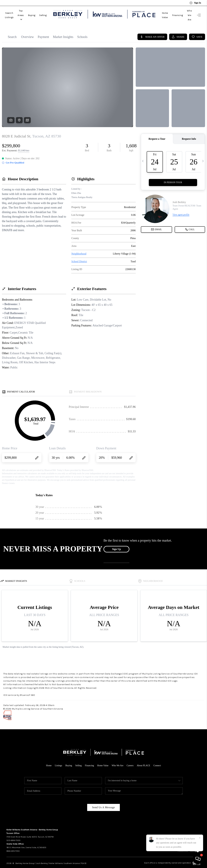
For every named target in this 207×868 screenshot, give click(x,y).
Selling (59, 12)
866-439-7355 (13, 844)
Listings (56, 758)
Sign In (195, 3)
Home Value (154, 12)
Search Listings (13, 12)
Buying (48, 12)
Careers (131, 758)
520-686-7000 (13, 833)
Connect (160, 758)
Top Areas (33, 12)
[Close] (200, 838)
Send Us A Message (103, 800)
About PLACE (145, 758)
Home (46, 758)
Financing (170, 12)
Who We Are (185, 12)
